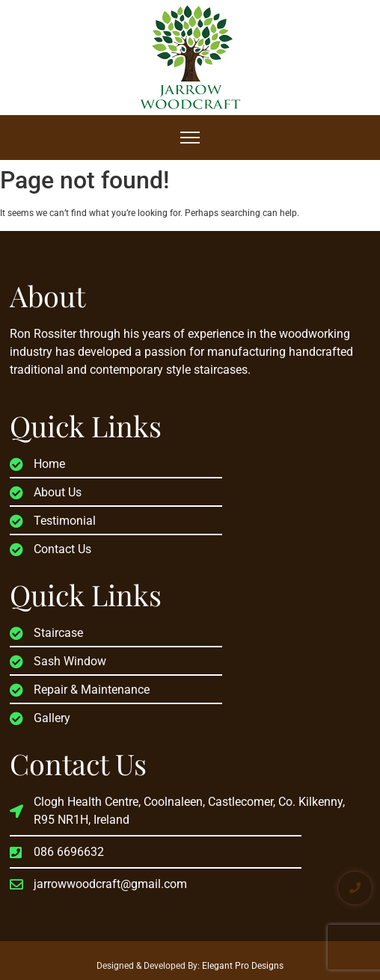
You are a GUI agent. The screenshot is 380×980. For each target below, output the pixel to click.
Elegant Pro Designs (243, 966)
